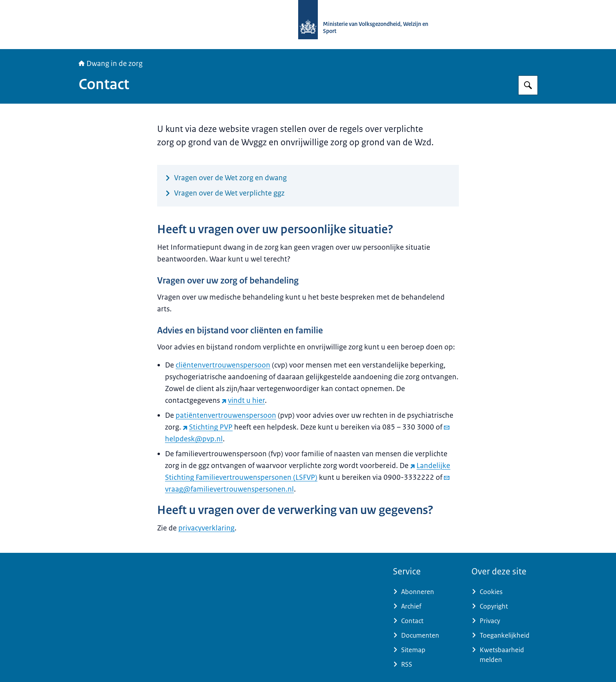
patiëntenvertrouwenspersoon (226, 415)
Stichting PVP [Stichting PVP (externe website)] (208, 427)
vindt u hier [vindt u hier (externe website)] (243, 400)
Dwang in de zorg (111, 64)
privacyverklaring (206, 528)
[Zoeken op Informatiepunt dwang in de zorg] (528, 85)
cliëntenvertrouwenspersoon (223, 365)
